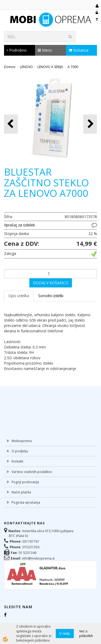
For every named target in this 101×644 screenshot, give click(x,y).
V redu (65, 633)
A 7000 (73, 67)
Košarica (79, 50)
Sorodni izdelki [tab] (51, 296)
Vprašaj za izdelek (20, 225)
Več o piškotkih (86, 634)
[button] (90, 124)
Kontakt (17, 461)
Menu (45, 50)
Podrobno (17, 50)
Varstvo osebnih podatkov (32, 472)
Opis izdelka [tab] (19, 296)
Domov (10, 67)
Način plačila (21, 492)
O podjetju (20, 451)
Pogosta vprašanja (26, 502)
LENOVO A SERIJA (50, 67)
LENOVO (26, 67)
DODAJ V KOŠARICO (51, 283)
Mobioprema (22, 441)
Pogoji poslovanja (25, 482)
